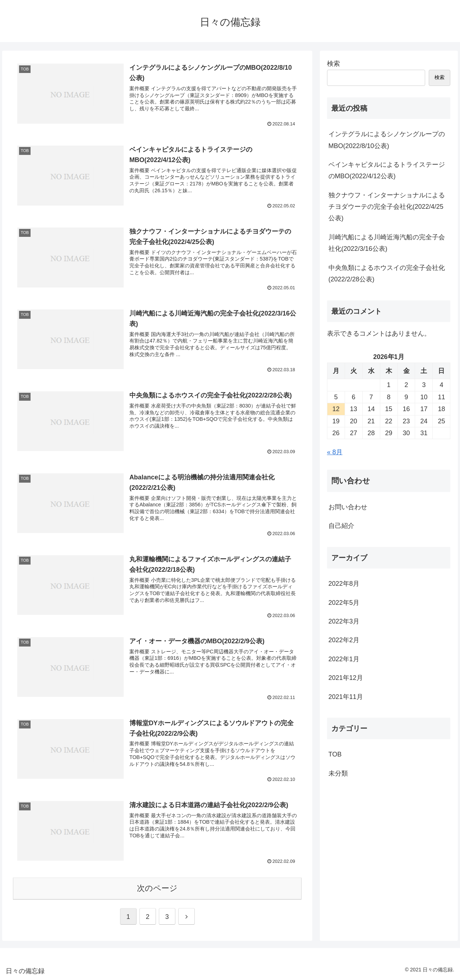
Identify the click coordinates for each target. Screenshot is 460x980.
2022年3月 (344, 621)
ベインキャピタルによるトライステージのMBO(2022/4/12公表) (387, 170)
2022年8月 (344, 584)
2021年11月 (346, 697)
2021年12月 (346, 678)
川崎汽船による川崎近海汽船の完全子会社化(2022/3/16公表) (387, 243)
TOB (335, 754)
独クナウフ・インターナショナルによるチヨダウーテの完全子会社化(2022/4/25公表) (387, 207)
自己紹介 (341, 526)
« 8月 (335, 452)
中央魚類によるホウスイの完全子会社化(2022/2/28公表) (387, 273)
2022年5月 (344, 603)
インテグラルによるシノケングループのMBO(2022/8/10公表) (387, 140)
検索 (333, 64)
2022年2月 (344, 640)
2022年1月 (344, 659)
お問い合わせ (348, 507)
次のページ (157, 888)
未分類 (338, 773)
